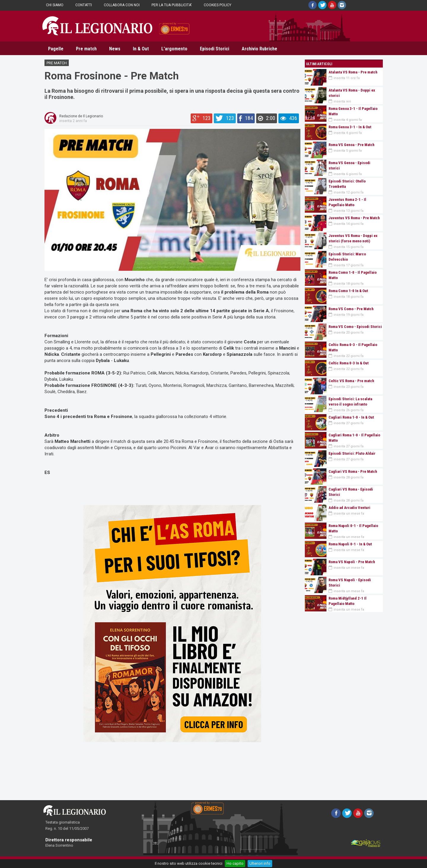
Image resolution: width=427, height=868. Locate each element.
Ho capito (235, 863)
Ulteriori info (260, 863)
